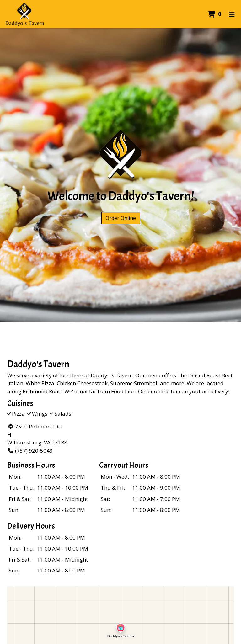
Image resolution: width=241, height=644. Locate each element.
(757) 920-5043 (30, 451)
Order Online (121, 218)
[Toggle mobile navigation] (232, 14)
